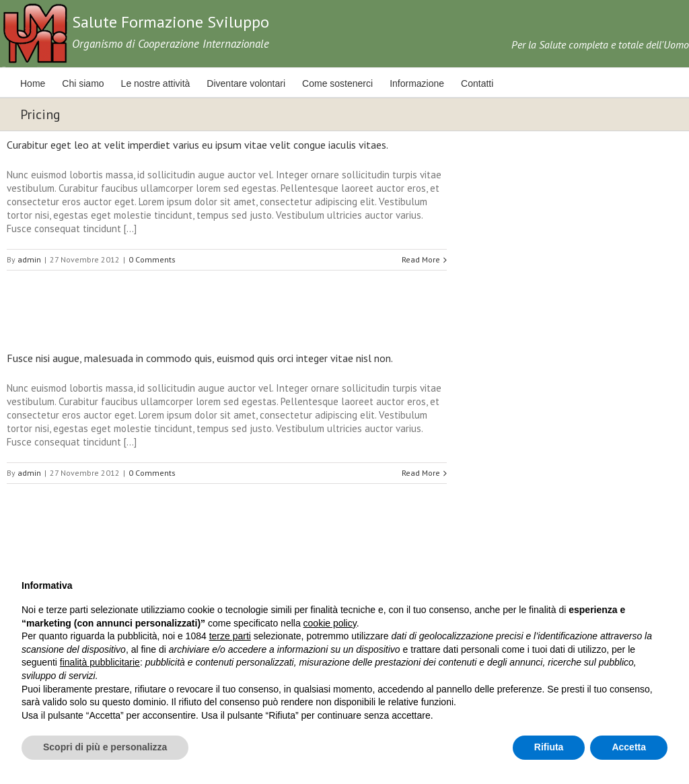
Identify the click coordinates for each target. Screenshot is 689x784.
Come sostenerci (337, 83)
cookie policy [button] (330, 623)
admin (29, 259)
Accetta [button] (629, 747)
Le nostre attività (156, 83)
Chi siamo (83, 83)
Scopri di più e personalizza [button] (105, 747)
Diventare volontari (246, 83)
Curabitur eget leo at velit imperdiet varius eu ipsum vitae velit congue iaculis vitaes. (197, 145)
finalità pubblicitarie (100, 662)
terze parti (230, 636)
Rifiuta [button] (549, 747)
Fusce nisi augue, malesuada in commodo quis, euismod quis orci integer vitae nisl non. (200, 358)
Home (33, 83)
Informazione (417, 83)
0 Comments (152, 259)
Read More (421, 259)
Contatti (477, 83)
